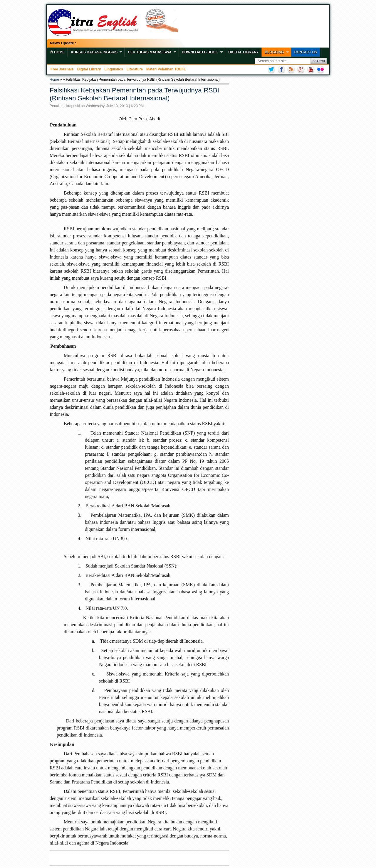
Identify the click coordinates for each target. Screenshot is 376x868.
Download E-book (200, 52)
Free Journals (62, 69)
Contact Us (306, 52)
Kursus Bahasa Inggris (94, 52)
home (57, 52)
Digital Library (243, 52)
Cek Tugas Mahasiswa (150, 52)
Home (54, 80)
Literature (135, 69)
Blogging (274, 52)
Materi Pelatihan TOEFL (166, 69)
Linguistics (114, 69)
